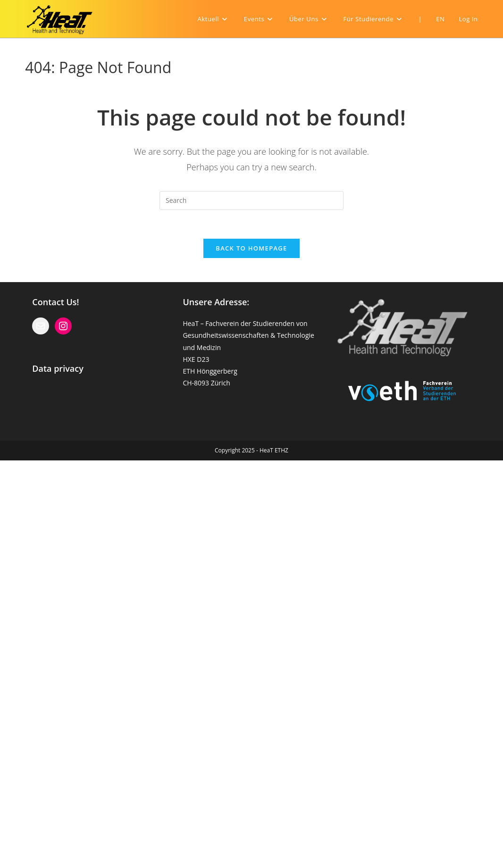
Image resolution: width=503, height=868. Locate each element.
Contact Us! (55, 302)
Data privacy (58, 368)
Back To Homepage (251, 248)
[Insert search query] (251, 200)
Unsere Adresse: (216, 302)
